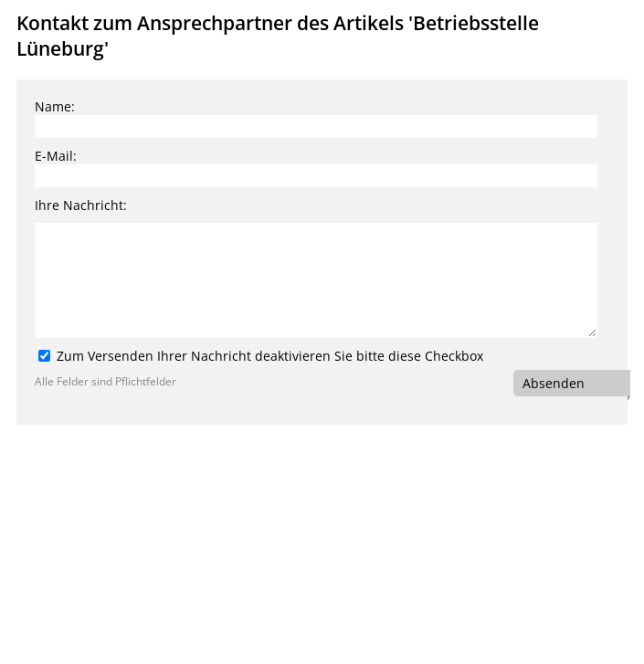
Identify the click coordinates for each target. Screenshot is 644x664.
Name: (55, 106)
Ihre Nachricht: (81, 205)
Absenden (554, 383)
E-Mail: (56, 156)
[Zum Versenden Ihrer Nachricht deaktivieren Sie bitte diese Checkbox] (44, 356)
